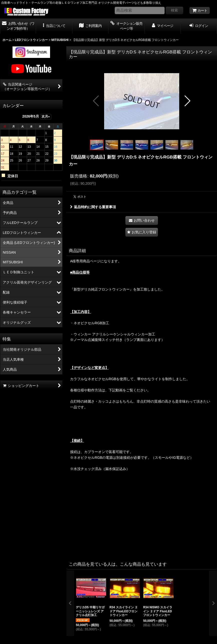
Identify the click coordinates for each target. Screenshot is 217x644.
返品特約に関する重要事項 (93, 207)
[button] (54, 26)
